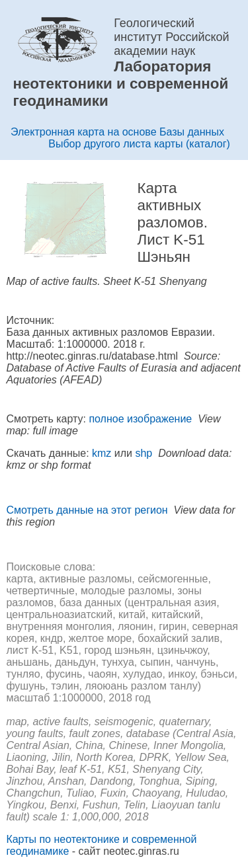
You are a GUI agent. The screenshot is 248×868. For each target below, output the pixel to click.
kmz (102, 453)
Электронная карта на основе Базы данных (117, 132)
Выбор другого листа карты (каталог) (139, 144)
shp (144, 453)
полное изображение (140, 419)
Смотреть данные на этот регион (87, 510)
